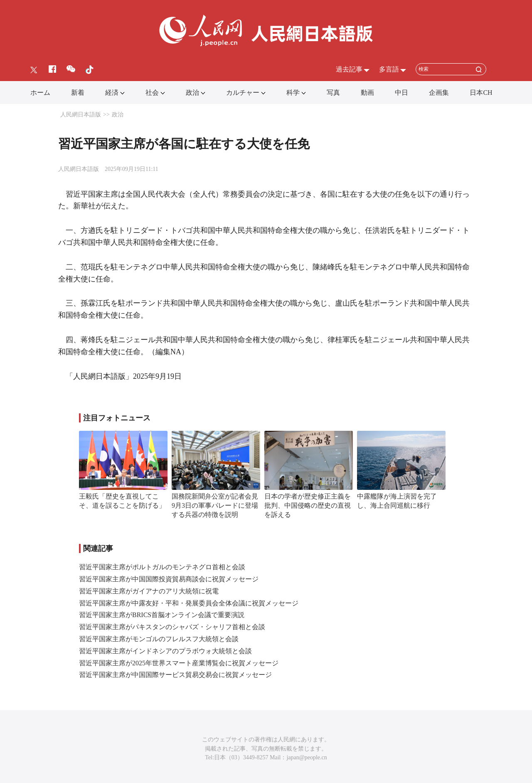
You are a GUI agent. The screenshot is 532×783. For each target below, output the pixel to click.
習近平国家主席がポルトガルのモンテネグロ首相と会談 (162, 567)
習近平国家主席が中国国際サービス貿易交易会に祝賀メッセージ (175, 675)
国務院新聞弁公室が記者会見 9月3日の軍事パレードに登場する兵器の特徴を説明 (218, 505)
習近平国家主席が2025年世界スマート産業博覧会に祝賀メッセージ (179, 663)
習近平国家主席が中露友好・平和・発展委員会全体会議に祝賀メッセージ (189, 603)
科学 (293, 93)
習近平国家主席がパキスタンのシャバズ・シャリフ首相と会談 (172, 627)
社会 (152, 93)
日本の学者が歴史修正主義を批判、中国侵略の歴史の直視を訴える (308, 505)
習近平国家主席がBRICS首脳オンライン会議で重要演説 (162, 615)
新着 (78, 93)
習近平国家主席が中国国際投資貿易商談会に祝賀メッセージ (169, 579)
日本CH (481, 93)
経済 (112, 93)
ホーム (40, 93)
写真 (333, 93)
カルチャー (243, 93)
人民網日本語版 (81, 115)
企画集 (439, 93)
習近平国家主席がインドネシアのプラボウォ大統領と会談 (165, 651)
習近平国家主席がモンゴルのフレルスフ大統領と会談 (159, 639)
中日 (401, 93)
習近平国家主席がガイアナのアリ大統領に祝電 (149, 591)
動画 (367, 93)
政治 (192, 93)
